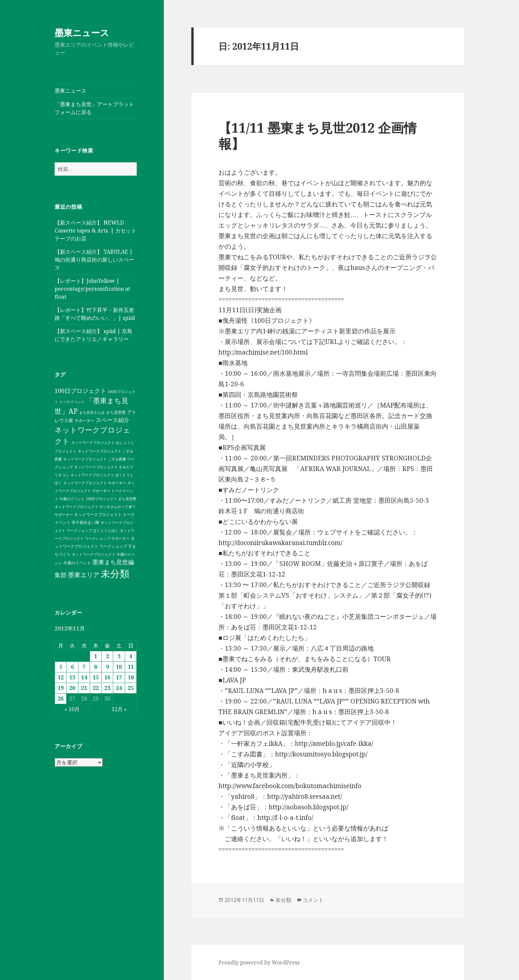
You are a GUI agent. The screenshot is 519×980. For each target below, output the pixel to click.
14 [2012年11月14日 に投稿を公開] (84, 677)
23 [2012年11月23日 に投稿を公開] (107, 688)
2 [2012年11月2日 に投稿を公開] (107, 656)
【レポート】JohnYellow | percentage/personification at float (92, 289)
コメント (313, 900)
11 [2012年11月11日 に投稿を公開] (131, 667)
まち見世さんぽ (92, 412)
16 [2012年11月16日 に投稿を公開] (107, 677)
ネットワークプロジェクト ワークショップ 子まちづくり (95, 546)
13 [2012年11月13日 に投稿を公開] (72, 677)
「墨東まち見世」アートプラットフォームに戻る (94, 108)
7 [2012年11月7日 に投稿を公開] (84, 667)
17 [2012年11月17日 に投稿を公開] (119, 677)
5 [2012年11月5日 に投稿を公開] (61, 667)
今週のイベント (77, 563)
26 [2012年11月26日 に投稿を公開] (61, 699)
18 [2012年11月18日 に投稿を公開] (131, 677)
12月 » (119, 709)
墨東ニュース (82, 33)
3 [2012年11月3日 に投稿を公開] (119, 656)
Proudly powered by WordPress (259, 962)
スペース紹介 (113, 420)
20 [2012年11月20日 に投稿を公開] (72, 688)
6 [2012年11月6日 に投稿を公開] (72, 667)
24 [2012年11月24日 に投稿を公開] (119, 688)
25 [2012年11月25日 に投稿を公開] (131, 688)
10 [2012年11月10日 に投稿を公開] (119, 667)
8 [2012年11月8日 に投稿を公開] (95, 667)
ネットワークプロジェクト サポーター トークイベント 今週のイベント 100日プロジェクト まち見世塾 (95, 491)
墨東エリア (84, 575)
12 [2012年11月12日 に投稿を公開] (61, 677)
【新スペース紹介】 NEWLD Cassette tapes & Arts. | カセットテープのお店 (95, 231)
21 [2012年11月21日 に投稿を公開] (84, 688)
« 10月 (72, 709)
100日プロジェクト (80, 391)
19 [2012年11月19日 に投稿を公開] (61, 688)
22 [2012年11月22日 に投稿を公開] (96, 688)
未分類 (115, 574)
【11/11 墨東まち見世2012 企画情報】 (318, 135)
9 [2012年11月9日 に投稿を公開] (107, 667)
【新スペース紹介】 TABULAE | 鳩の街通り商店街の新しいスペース (94, 260)
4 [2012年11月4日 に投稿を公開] (131, 656)
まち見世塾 (116, 412)
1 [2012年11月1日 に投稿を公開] (95, 656)
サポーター (84, 421)
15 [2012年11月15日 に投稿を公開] (96, 677)
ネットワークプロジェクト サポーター (95, 483)
